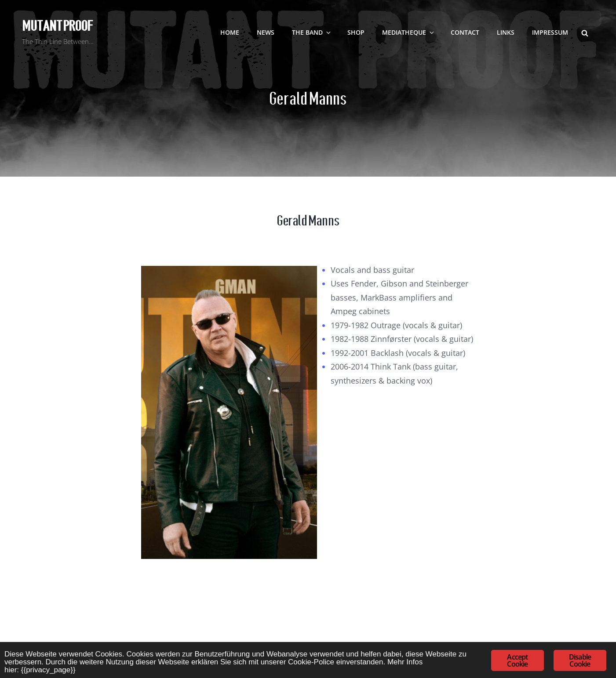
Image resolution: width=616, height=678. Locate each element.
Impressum (550, 32)
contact (465, 32)
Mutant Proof (57, 26)
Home (230, 32)
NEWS (266, 32)
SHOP (356, 32)
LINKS (506, 32)
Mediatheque (409, 32)
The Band (312, 32)
